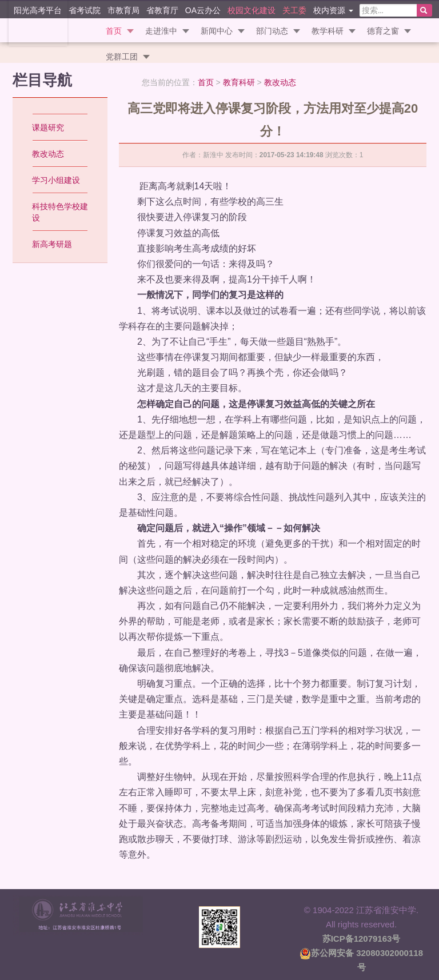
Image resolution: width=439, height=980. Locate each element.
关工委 (294, 10)
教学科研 (328, 31)
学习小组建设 (56, 180)
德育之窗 (383, 31)
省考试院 (85, 10)
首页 (114, 31)
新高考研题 (52, 244)
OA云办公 (203, 10)
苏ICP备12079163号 (362, 939)
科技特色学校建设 (60, 212)
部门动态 (272, 31)
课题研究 (48, 128)
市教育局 (123, 10)
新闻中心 (217, 31)
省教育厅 (162, 10)
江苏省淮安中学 (34, 23)
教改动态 (280, 82)
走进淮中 (161, 31)
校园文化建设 (252, 10)
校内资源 (333, 10)
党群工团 (122, 57)
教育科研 (239, 82)
